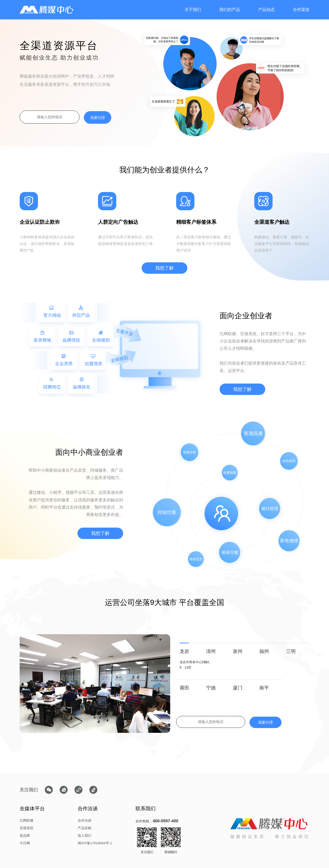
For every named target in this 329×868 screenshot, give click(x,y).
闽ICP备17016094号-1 (95, 843)
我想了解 (164, 268)
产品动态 (266, 10)
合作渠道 (301, 10)
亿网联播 (27, 820)
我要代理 (98, 118)
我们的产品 (230, 10)
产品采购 (85, 828)
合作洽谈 (85, 820)
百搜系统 (27, 828)
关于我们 (193, 10)
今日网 (25, 843)
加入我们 (85, 835)
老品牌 (25, 835)
